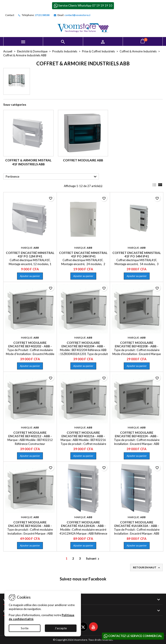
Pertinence (52, 177)
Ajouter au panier (30, 276)
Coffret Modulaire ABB (83, 160)
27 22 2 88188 (42, 15)
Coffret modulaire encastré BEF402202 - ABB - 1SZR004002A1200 (30, 346)
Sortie (25, 628)
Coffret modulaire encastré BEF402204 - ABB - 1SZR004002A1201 (83, 346)
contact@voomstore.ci (77, 15)
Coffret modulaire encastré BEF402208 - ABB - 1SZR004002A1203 (137, 346)
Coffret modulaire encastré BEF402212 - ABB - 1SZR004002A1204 (30, 436)
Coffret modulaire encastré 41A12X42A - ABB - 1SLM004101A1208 (83, 526)
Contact (10, 15)
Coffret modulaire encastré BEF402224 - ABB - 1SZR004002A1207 (137, 436)
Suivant (93, 559)
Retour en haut (147, 568)
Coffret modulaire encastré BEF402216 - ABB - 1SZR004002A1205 (83, 436)
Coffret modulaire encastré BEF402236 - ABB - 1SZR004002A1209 (30, 526)
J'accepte (61, 628)
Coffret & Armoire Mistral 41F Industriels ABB (28, 162)
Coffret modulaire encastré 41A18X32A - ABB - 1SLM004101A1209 (137, 526)
